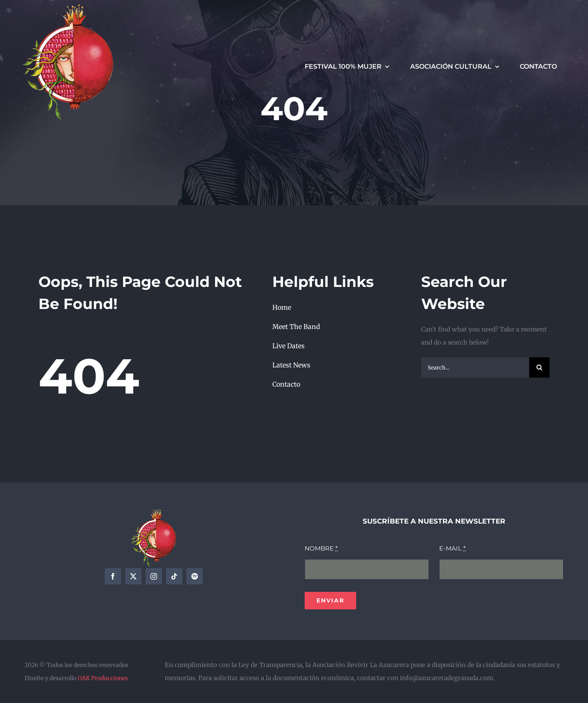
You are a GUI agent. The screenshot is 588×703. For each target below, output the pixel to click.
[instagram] (154, 576)
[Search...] (475, 367)
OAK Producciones (103, 678)
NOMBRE (321, 548)
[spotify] (195, 576)
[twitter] (133, 576)
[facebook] (113, 576)
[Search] (539, 367)
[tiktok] (174, 576)
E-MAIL (452, 548)
